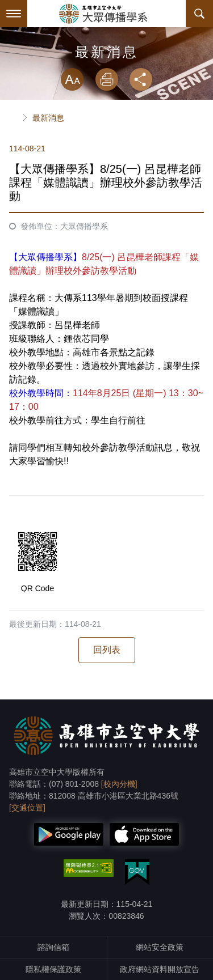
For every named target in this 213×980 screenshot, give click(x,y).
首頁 (14, 118)
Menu (14, 14)
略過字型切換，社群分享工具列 (107, 57)
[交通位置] (27, 808)
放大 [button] (72, 79)
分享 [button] (141, 79)
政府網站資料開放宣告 (160, 969)
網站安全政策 (160, 947)
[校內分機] (119, 784)
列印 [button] (107, 79)
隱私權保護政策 (53, 969)
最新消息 (48, 118)
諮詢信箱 (53, 947)
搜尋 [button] (199, 14)
